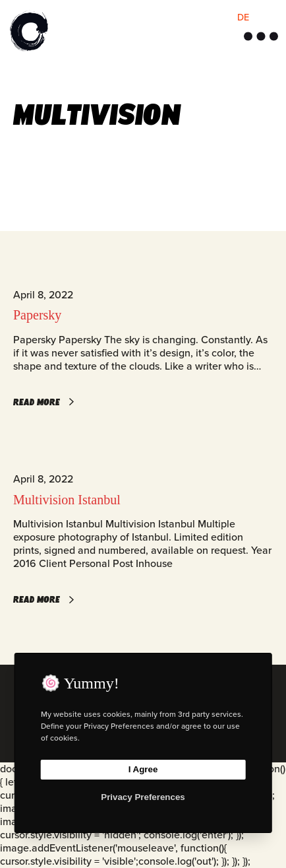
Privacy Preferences (143, 797)
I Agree (143, 769)
